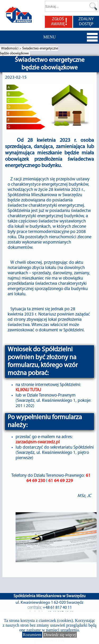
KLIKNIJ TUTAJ (28, 390)
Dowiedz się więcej (60, 635)
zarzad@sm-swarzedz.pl (38, 442)
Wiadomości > (12, 49)
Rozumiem (32, 635)
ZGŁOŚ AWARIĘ (59, 22)
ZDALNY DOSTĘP (86, 22)
